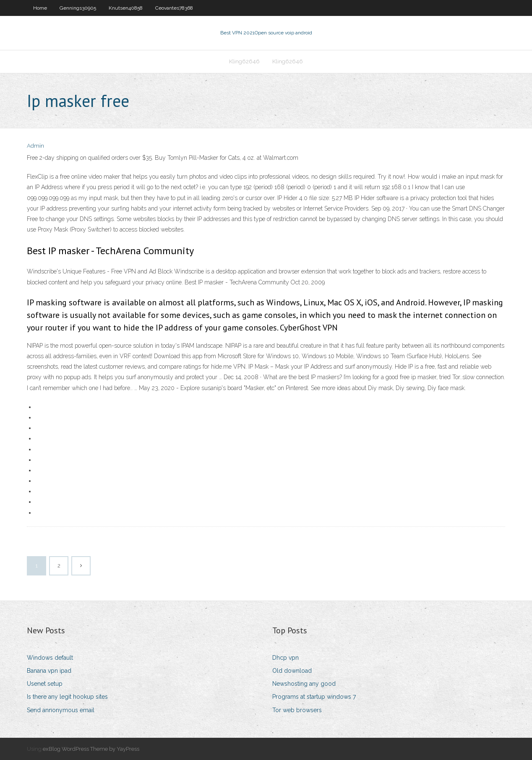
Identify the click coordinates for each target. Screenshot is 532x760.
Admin (35, 146)
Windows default (50, 658)
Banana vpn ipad (49, 671)
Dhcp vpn (286, 658)
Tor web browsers (297, 710)
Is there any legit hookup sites (67, 697)
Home (40, 8)
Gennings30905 (78, 8)
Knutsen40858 (126, 8)
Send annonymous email (61, 710)
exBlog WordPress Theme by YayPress (91, 749)
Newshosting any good (304, 684)
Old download (292, 671)
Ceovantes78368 (174, 8)
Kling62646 (244, 61)
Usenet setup (45, 684)
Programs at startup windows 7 (314, 697)
